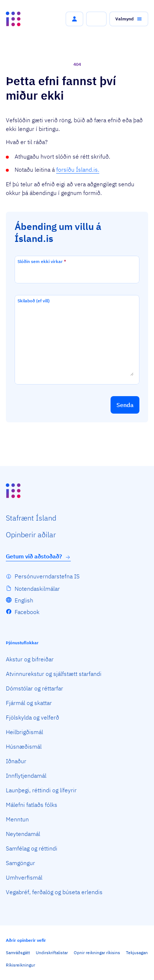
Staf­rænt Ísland (31, 518)
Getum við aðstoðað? (38, 556)
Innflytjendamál (26, 776)
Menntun (17, 819)
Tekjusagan (137, 953)
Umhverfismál (24, 877)
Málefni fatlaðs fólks (32, 805)
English (24, 600)
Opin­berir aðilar (31, 535)
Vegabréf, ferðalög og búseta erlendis (54, 892)
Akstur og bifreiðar (30, 659)
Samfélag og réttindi (32, 848)
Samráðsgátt (18, 953)
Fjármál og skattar (29, 703)
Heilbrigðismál (24, 732)
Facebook (27, 612)
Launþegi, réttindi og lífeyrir (41, 790)
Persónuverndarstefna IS (47, 576)
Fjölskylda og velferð (32, 717)
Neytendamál (23, 834)
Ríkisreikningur (20, 965)
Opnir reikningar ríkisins (97, 953)
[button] (74, 19)
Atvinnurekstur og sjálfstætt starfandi (54, 674)
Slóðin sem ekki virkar (42, 261)
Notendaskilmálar (37, 589)
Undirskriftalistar (52, 953)
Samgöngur (20, 863)
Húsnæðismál (24, 746)
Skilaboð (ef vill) (34, 301)
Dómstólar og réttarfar (34, 688)
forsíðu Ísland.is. (78, 170)
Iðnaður (16, 761)
